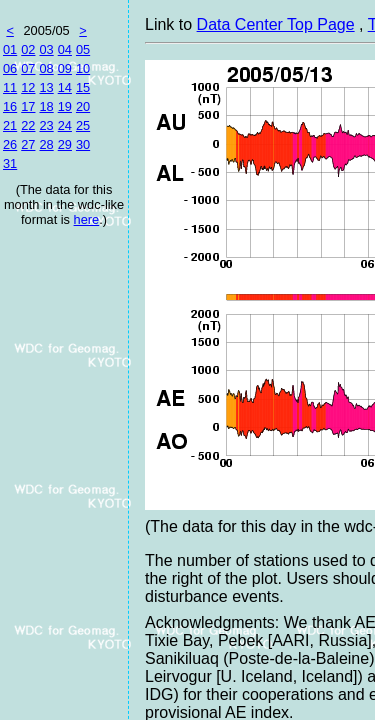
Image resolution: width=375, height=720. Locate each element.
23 (46, 125)
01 (10, 49)
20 (83, 106)
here (87, 219)
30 (83, 144)
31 (10, 163)
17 (28, 106)
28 (46, 144)
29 (65, 144)
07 (28, 68)
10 (83, 68)
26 (10, 144)
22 (28, 125)
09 (65, 68)
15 (83, 87)
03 (46, 49)
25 (83, 125)
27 (28, 144)
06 (10, 68)
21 (10, 125)
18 (46, 106)
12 (28, 87)
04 (65, 49)
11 (10, 87)
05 (83, 49)
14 (65, 87)
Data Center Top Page (276, 24)
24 (65, 125)
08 (46, 68)
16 (10, 106)
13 (46, 87)
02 (28, 49)
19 (65, 106)
